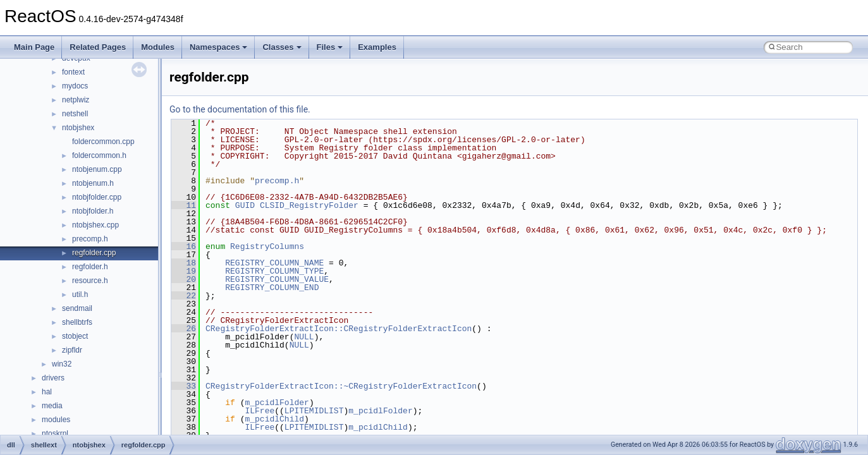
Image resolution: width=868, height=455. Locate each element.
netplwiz (76, 100)
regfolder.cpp (94, 253)
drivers (53, 378)
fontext (73, 72)
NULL (304, 337)
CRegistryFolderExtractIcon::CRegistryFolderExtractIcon (339, 329)
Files (330, 47)
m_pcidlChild (274, 419)
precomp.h (90, 239)
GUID (245, 205)
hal (47, 392)
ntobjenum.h (93, 183)
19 (184, 271)
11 (184, 205)
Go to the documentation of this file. (240, 109)
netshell (75, 114)
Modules (158, 47)
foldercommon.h (99, 155)
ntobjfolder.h (93, 211)
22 (184, 296)
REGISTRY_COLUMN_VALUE (277, 279)
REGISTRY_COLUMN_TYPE (274, 271)
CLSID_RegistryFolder (309, 205)
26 (184, 329)
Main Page (34, 47)
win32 (62, 364)
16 (184, 246)
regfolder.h (90, 267)
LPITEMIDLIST (314, 411)
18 (184, 263)
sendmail (77, 308)
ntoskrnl (55, 434)
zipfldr (72, 350)
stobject (75, 336)
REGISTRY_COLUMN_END (272, 288)
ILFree (260, 411)
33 (184, 386)
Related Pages (98, 47)
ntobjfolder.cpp (97, 197)
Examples (377, 47)
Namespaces (219, 47)
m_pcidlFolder (277, 403)
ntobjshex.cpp (95, 225)
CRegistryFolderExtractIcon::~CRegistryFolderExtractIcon (341, 386)
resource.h (90, 281)
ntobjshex (78, 128)
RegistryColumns (267, 246)
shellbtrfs (77, 322)
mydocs (75, 86)
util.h (80, 294)
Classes (282, 47)
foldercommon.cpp (103, 142)
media (52, 406)
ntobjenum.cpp (97, 169)
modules (56, 420)
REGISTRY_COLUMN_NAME (274, 263)
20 (184, 279)
